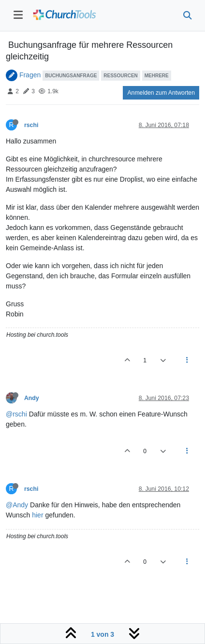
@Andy (17, 505)
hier (37, 515)
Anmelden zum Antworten (161, 93)
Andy (32, 398)
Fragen (30, 75)
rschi (31, 125)
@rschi (16, 414)
